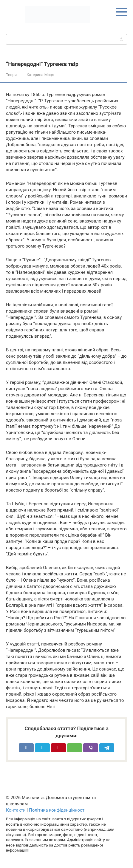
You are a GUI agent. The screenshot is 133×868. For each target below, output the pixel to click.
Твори (11, 75)
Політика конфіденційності (57, 810)
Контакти (16, 810)
